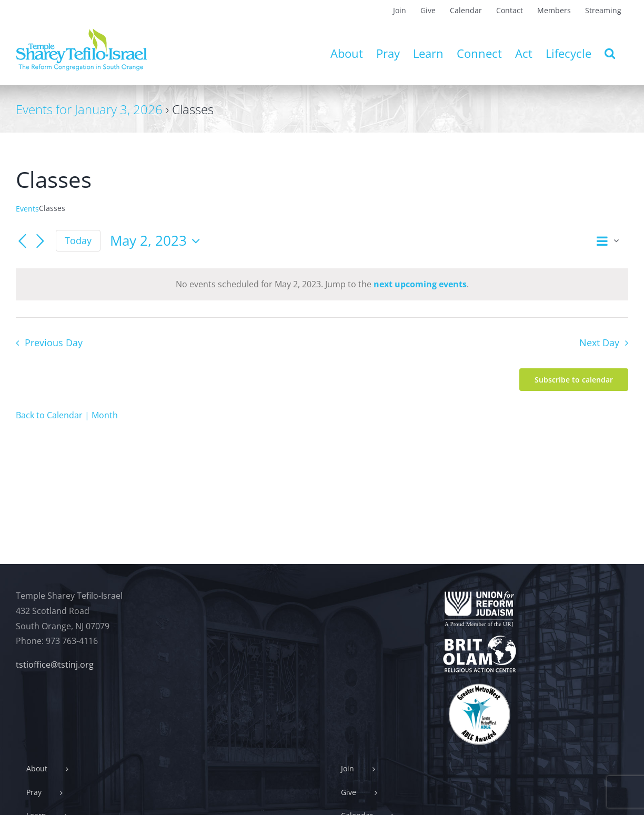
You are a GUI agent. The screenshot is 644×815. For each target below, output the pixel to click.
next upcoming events (420, 284)
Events (27, 209)
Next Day (599, 343)
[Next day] (40, 242)
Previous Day (54, 343)
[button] (610, 53)
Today (78, 240)
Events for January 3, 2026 (89, 109)
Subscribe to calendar (574, 380)
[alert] (322, 284)
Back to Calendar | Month (67, 415)
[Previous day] (22, 242)
